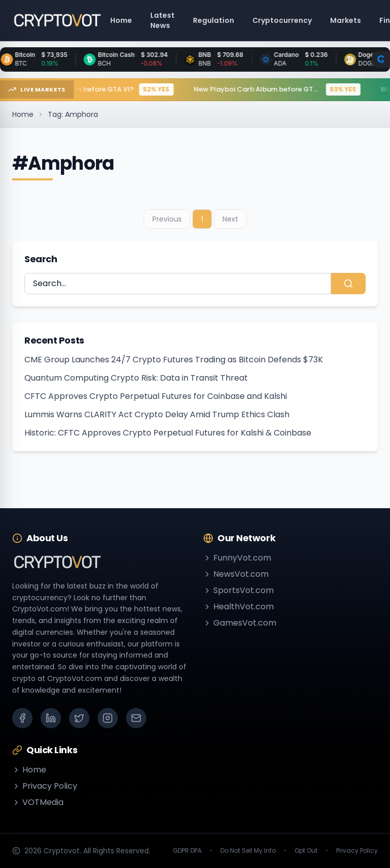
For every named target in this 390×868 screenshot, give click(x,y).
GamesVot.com (240, 623)
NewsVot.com (236, 574)
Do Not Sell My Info (248, 851)
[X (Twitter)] (79, 718)
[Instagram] (108, 718)
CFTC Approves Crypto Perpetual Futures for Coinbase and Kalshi (156, 396)
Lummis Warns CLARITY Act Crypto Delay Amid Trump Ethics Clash (157, 414)
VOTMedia (38, 802)
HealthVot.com (238, 607)
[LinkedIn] (51, 718)
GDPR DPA (187, 851)
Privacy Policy (45, 786)
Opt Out (306, 851)
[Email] (136, 718)
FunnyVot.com (237, 558)
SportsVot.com (238, 590)
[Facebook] (22, 718)
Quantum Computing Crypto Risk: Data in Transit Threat (136, 378)
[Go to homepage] (57, 20)
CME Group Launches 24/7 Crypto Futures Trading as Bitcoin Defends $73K (174, 360)
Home (23, 114)
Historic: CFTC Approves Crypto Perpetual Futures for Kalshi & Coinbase (168, 433)
